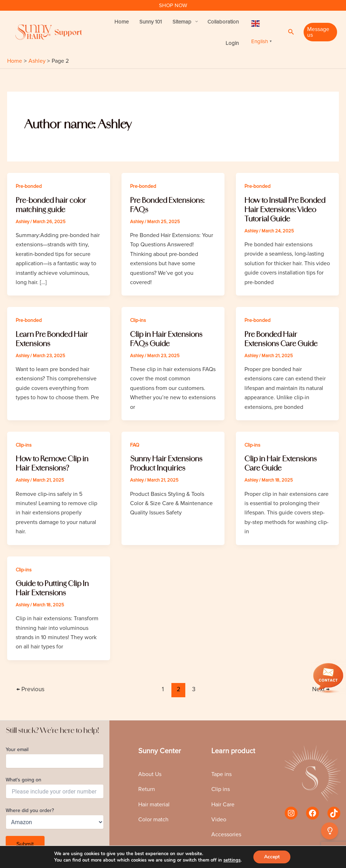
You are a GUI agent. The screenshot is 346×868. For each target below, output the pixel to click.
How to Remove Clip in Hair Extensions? (52, 463)
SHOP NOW (173, 5)
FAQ (135, 445)
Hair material (154, 805)
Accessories (226, 834)
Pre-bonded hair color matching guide (51, 205)
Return (147, 789)
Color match (153, 820)
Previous (30, 689)
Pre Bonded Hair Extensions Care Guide (281, 339)
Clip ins (221, 789)
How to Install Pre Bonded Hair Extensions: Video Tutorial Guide (285, 209)
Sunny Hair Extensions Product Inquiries (166, 463)
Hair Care (223, 805)
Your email (55, 757)
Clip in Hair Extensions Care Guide (281, 463)
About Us (150, 774)
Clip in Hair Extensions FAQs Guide (166, 339)
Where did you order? (55, 818)
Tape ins (221, 774)
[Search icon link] (291, 32)
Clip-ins (138, 320)
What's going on (55, 788)
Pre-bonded (29, 186)
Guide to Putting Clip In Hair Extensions (52, 588)
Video (219, 820)
